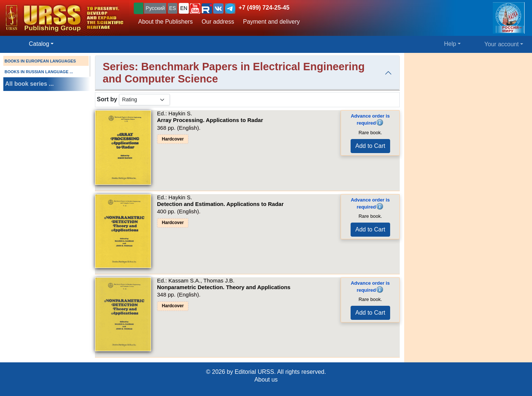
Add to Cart (370, 146)
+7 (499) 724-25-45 (264, 8)
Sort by (107, 99)
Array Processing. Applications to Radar (210, 120)
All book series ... (30, 84)
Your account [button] (502, 44)
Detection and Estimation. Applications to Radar (220, 204)
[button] (195, 9)
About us (266, 380)
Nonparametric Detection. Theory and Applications (224, 287)
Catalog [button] (39, 44)
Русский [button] (155, 8)
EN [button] (184, 8)
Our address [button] (218, 22)
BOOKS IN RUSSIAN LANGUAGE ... (39, 72)
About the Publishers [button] (166, 22)
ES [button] (173, 8)
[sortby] (144, 100)
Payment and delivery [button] (272, 22)
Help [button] (450, 44)
